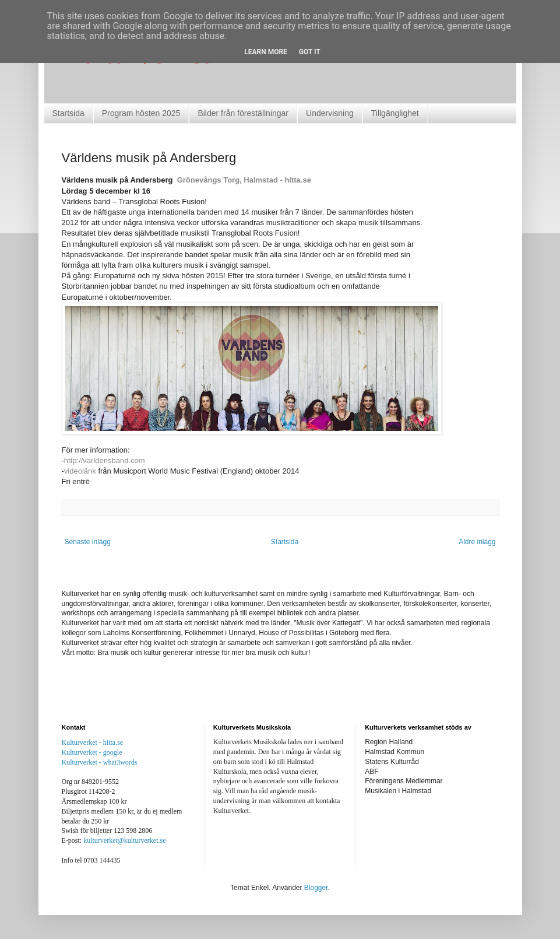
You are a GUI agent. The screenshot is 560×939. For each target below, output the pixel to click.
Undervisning (330, 113)
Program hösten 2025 (141, 113)
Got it (310, 52)
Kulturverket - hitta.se (93, 742)
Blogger (316, 888)
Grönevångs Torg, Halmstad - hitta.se (244, 180)
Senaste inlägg (88, 542)
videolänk (80, 471)
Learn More (266, 52)
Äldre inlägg (477, 542)
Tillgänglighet (395, 113)
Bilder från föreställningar (243, 113)
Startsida (68, 113)
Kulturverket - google (92, 752)
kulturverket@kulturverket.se (124, 840)
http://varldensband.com (105, 460)
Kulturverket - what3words (100, 762)
